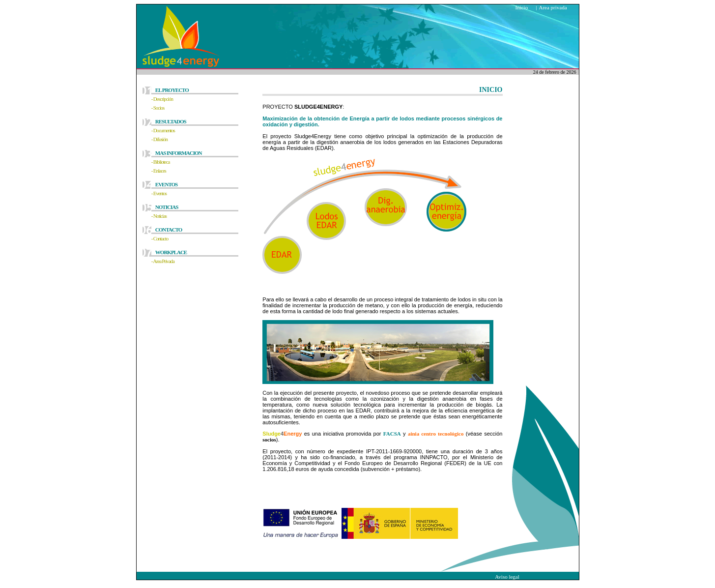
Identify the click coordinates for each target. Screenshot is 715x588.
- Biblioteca (160, 162)
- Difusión (159, 139)
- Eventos (159, 193)
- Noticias (159, 216)
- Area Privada (163, 261)
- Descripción (162, 99)
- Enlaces (159, 171)
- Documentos (163, 130)
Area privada (553, 7)
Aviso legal (507, 577)
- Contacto (160, 238)
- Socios (158, 108)
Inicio (522, 7)
